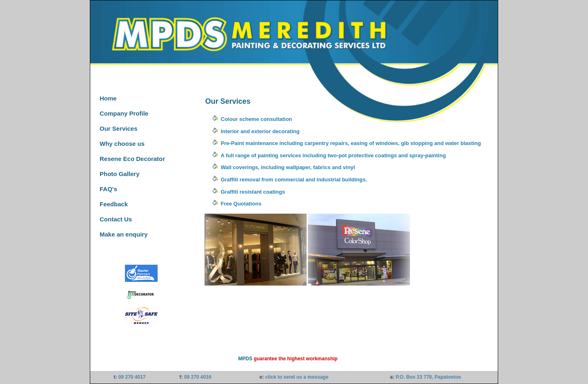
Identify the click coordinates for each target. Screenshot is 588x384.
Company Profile (124, 113)
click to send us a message (297, 377)
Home (108, 98)
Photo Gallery (120, 174)
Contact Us (116, 219)
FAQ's (108, 189)
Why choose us (122, 144)
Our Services (119, 128)
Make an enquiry (124, 234)
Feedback (114, 204)
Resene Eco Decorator (132, 159)
